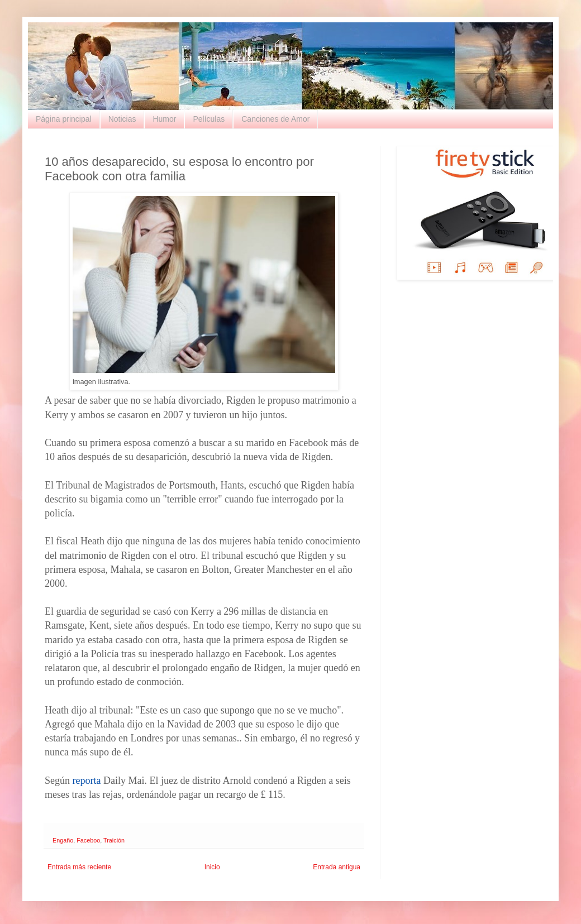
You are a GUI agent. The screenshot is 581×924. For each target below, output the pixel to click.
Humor (164, 119)
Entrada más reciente (79, 867)
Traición (114, 840)
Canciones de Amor (275, 119)
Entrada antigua (337, 867)
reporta (87, 781)
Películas (209, 119)
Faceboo (88, 840)
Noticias (122, 119)
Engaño (63, 840)
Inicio (212, 867)
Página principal (64, 119)
